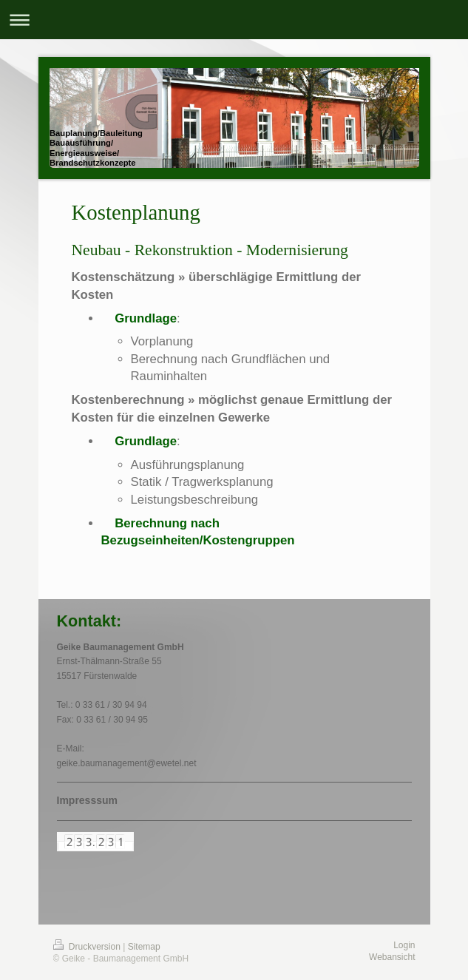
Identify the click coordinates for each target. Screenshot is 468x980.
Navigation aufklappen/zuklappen (234, 20)
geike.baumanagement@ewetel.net (127, 763)
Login (404, 945)
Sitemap (144, 947)
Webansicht (392, 957)
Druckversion (88, 947)
